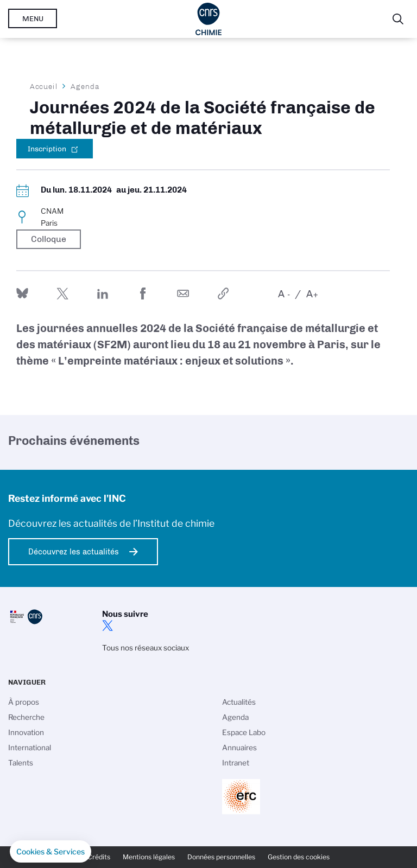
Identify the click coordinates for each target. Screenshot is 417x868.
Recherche (26, 717)
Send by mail (183, 293)
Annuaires (239, 748)
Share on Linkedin (103, 293)
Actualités (239, 702)
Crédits (99, 857)
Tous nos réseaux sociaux (146, 648)
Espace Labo (244, 732)
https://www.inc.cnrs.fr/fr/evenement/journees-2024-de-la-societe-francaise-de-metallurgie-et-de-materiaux (223, 293)
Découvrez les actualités (74, 552)
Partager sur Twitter (62, 293)
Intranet (236, 763)
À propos (24, 702)
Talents (21, 763)
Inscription (47, 149)
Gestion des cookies (299, 857)
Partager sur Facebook (143, 293)
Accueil (44, 86)
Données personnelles (221, 857)
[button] (50, 852)
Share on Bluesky (22, 293)
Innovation (26, 732)
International (30, 748)
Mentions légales (149, 857)
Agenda (85, 86)
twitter (108, 626)
